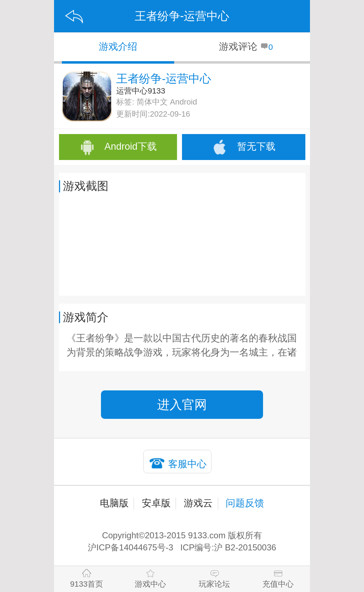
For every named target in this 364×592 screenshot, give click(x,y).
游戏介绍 (118, 47)
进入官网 (182, 404)
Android (183, 102)
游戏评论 (246, 47)
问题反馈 (245, 503)
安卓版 (156, 503)
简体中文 (152, 102)
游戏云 (198, 503)
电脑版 (114, 503)
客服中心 (187, 464)
